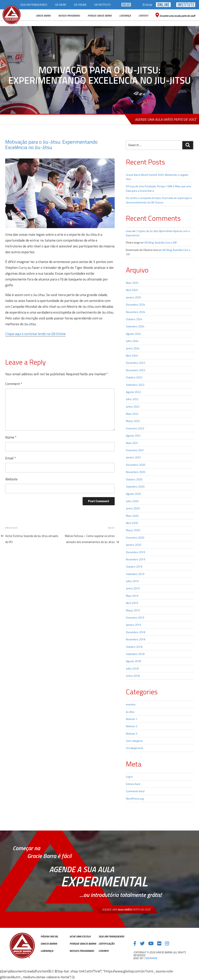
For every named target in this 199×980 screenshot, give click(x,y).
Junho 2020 (133, 508)
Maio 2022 (132, 414)
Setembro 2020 (135, 486)
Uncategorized (134, 748)
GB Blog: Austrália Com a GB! (161, 242)
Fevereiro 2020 (135, 537)
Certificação (106, 944)
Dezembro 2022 (136, 363)
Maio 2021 (132, 443)
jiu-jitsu (130, 712)
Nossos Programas (82, 951)
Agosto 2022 (133, 392)
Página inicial (49, 936)
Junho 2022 (133, 407)
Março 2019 (133, 610)
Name (11, 437)
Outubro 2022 (134, 377)
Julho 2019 (132, 581)
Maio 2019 (132, 596)
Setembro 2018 (135, 654)
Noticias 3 (132, 733)
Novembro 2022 (136, 370)
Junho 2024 (133, 348)
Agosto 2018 (133, 661)
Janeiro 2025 (134, 297)
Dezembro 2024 (136, 305)
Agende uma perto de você (126, 909)
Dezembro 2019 (136, 552)
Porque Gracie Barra (83, 944)
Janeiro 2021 (134, 457)
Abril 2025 (132, 290)
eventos (131, 704)
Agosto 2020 (133, 494)
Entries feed (133, 784)
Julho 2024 (132, 341)
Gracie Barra (49, 944)
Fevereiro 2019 (135, 617)
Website (11, 479)
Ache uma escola (80, 936)
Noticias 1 (132, 719)
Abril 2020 (132, 523)
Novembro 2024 (136, 312)
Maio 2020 (132, 516)
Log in (129, 777)
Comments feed (135, 791)
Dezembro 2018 (136, 632)
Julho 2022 (132, 399)
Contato (104, 951)
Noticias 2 (132, 726)
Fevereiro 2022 (135, 428)
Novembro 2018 (136, 639)
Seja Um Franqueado (111, 936)
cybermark (150, 958)
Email (11, 458)
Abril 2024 (132, 356)
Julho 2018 (132, 668)
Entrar (148, 5)
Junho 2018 (133, 676)
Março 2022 (133, 421)
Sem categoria (134, 741)
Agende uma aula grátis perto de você (165, 119)
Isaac (129, 231)
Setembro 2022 (135, 385)
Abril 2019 (132, 603)
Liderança (47, 951)
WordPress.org (135, 799)
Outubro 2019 (134, 566)
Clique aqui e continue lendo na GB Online (35, 334)
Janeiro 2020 (134, 545)
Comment (14, 384)
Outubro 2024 (134, 319)
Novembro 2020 (136, 472)
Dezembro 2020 (136, 465)
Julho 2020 (132, 501)
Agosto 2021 (133, 436)
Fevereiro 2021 (135, 450)
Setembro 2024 (135, 326)
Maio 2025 (132, 283)
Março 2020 (133, 530)
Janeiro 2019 (134, 625)
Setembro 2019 (135, 574)
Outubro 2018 (134, 647)
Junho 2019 (133, 588)
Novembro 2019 (136, 559)
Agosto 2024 (133, 334)
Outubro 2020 (134, 479)
